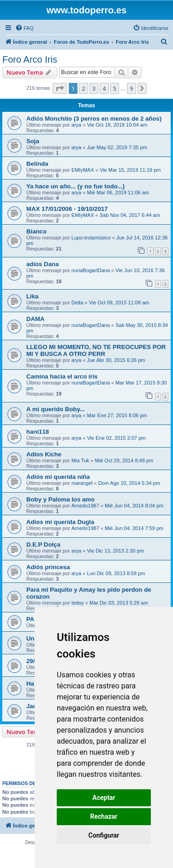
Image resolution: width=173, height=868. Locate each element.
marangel (82, 483)
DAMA (36, 319)
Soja (33, 141)
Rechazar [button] (104, 816)
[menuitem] (24, 28)
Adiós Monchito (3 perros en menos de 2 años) (94, 119)
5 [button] (115, 88)
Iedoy (78, 603)
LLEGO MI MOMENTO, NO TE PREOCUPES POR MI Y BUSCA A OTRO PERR (96, 350)
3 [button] (94, 88)
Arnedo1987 (85, 506)
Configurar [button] (104, 835)
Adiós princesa (48, 567)
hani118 (38, 432)
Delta (78, 303)
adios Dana (42, 264)
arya (76, 125)
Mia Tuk (81, 460)
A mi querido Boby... (56, 409)
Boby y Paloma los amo (60, 499)
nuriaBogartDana (91, 270)
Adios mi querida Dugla (60, 522)
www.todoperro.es (87, 10)
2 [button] (83, 88)
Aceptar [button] (104, 798)
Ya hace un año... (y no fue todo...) (75, 186)
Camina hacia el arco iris (62, 376)
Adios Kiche (44, 454)
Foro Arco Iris (30, 59)
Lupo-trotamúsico (91, 238)
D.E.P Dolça (43, 545)
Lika (32, 296)
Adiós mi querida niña (58, 477)
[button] (60, 88)
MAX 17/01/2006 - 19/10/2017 (67, 209)
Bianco (36, 231)
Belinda (37, 164)
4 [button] (104, 88)
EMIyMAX (83, 170)
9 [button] (131, 88)
